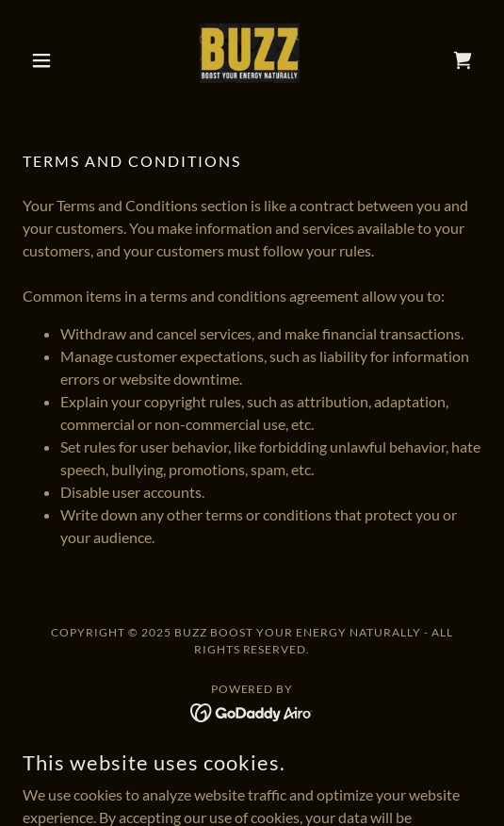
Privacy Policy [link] (252, 758)
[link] (252, 60)
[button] (57, 60)
